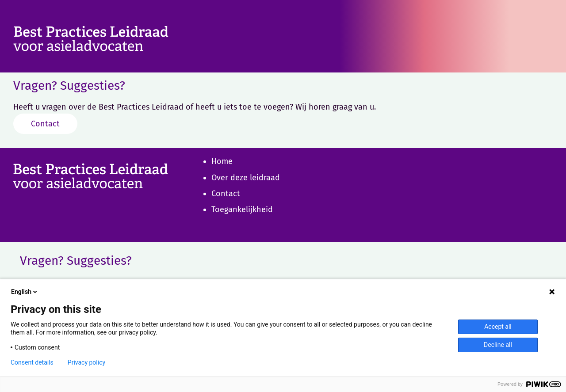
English (25, 292)
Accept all (498, 327)
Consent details (32, 362)
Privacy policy (86, 362)
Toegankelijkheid (242, 209)
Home (222, 161)
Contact (45, 124)
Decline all (498, 345)
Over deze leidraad (246, 178)
